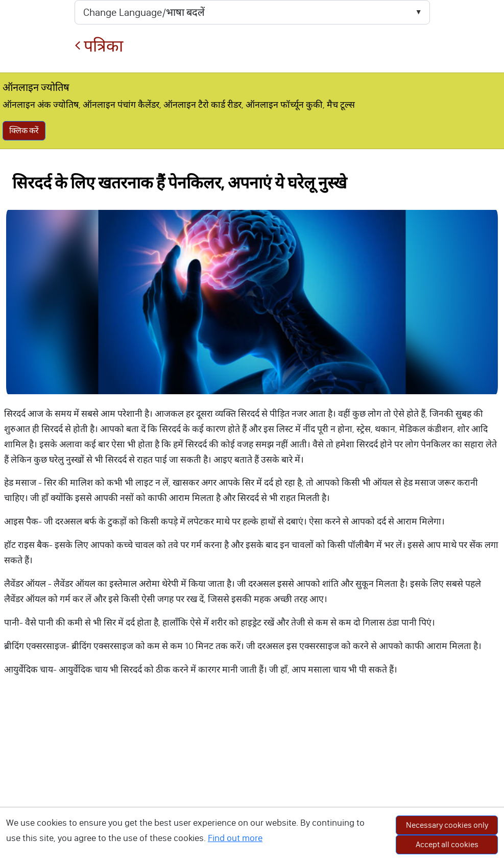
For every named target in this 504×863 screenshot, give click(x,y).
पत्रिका (99, 46)
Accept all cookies (447, 844)
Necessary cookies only (447, 825)
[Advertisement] (252, 788)
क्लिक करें (24, 130)
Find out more (235, 838)
